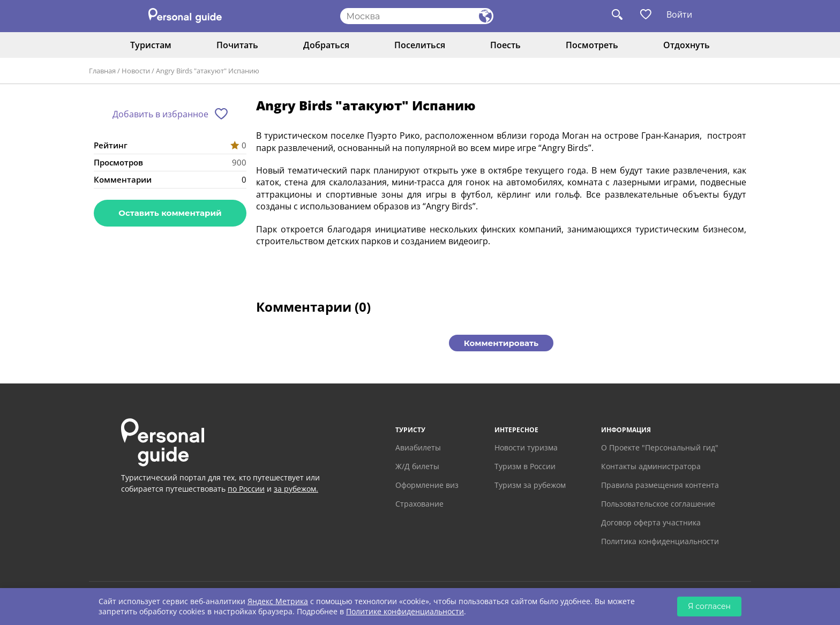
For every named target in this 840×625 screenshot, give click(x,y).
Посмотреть (592, 45)
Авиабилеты (418, 447)
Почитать (237, 45)
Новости (136, 71)
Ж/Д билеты (417, 466)
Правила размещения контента (660, 485)
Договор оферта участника (651, 522)
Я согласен (709, 606)
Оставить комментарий (170, 213)
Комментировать (501, 343)
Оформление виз (427, 485)
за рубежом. (296, 489)
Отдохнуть (687, 45)
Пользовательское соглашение (658, 504)
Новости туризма (526, 447)
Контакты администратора (651, 466)
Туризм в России (525, 466)
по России (246, 489)
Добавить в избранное (160, 114)
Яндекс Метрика (278, 601)
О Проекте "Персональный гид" (660, 447)
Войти (679, 14)
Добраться (326, 45)
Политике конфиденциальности (405, 611)
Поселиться (420, 45)
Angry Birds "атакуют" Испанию (208, 71)
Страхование (419, 504)
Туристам (151, 45)
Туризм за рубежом (530, 485)
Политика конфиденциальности (660, 541)
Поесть (505, 45)
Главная (102, 71)
